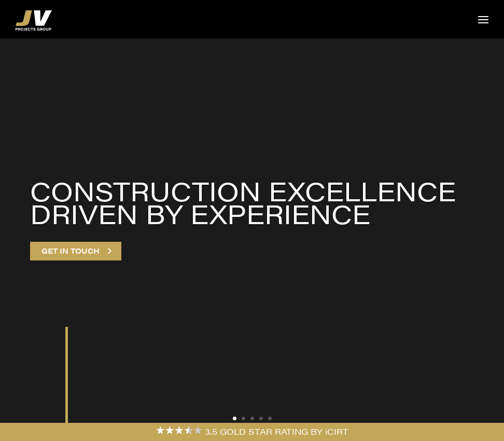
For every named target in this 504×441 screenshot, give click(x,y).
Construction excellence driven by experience (243, 202)
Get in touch (71, 251)
